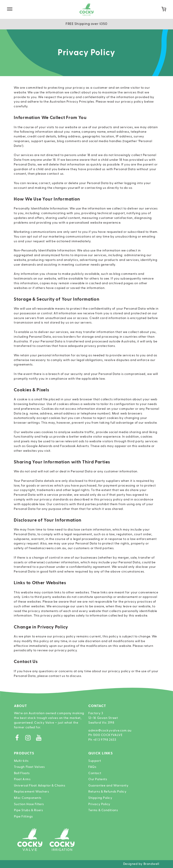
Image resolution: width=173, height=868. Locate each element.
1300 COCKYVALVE (108, 735)
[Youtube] (40, 739)
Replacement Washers (32, 792)
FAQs (92, 767)
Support (95, 761)
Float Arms (22, 779)
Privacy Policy (99, 804)
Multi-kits (21, 761)
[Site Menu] (10, 9)
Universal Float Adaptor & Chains (40, 786)
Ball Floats (22, 773)
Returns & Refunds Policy (107, 792)
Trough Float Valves (29, 767)
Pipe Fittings (23, 817)
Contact (95, 773)
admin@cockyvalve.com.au (110, 731)
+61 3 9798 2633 (105, 740)
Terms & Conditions (103, 810)
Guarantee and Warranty (108, 786)
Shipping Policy (100, 798)
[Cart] (164, 10)
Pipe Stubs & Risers (28, 810)
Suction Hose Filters (29, 804)
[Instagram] (30, 739)
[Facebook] (19, 739)
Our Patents (98, 779)
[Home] (86, 10)
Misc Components (28, 798)
